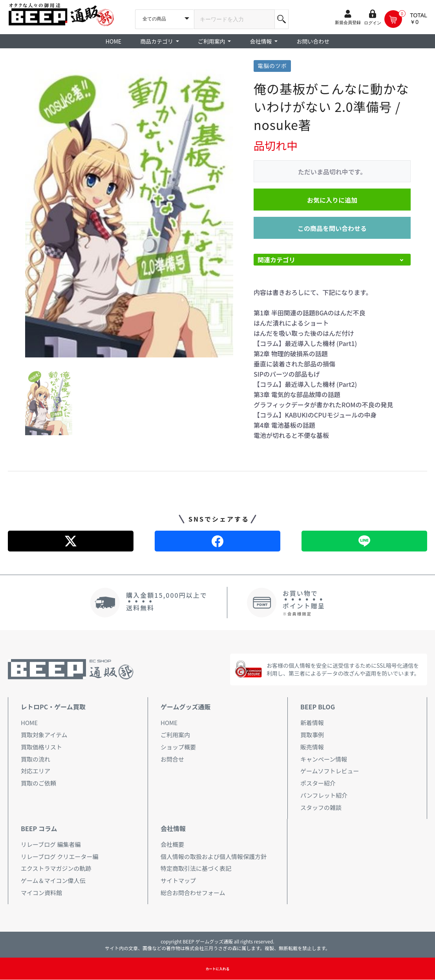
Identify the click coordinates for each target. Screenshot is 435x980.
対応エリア (36, 771)
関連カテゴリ (276, 260)
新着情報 (312, 723)
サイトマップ (178, 880)
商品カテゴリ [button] (157, 41)
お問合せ (172, 759)
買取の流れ (36, 759)
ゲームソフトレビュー (330, 771)
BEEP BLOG (318, 707)
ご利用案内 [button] (212, 41)
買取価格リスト (41, 747)
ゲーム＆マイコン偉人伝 (53, 880)
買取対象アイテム (44, 735)
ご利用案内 (175, 735)
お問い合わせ (313, 41)
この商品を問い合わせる (332, 228)
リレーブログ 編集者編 (51, 844)
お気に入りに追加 (332, 200)
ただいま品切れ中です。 (332, 172)
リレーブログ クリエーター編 (59, 856)
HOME (113, 41)
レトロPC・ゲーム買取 (53, 707)
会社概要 (172, 844)
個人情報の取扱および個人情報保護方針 (214, 856)
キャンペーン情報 (324, 759)
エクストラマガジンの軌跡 (56, 868)
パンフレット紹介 (324, 795)
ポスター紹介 (318, 783)
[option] (129, 209)
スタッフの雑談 (321, 807)
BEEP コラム (39, 828)
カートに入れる (217, 969)
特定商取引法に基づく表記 (196, 868)
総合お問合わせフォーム (193, 893)
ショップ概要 (178, 747)
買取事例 (312, 735)
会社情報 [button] (261, 41)
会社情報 (173, 828)
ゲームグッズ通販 (186, 707)
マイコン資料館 (41, 893)
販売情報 (312, 747)
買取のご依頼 (38, 783)
